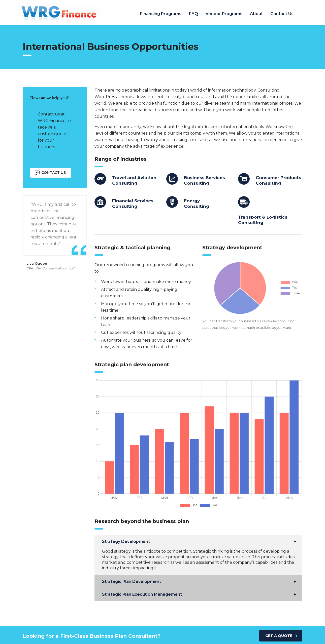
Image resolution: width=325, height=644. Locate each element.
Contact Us (282, 14)
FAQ (193, 14)
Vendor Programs (224, 14)
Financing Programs (161, 14)
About (256, 14)
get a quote (282, 636)
